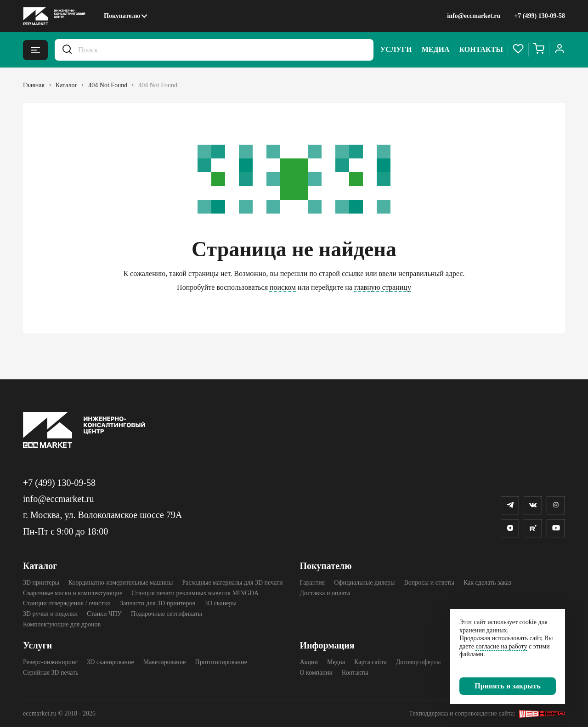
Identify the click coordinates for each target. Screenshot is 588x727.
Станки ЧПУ (104, 614)
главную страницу (383, 287)
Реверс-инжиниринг (50, 662)
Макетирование (165, 662)
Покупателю (122, 16)
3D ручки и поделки (50, 614)
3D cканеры (220, 603)
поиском (283, 287)
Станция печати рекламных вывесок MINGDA (195, 593)
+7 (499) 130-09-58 (540, 16)
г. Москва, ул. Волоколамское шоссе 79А (102, 515)
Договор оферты (418, 662)
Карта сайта (370, 662)
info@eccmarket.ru (474, 16)
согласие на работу (501, 646)
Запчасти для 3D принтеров (158, 603)
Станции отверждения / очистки (67, 603)
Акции (309, 662)
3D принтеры (41, 583)
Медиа (436, 49)
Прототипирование (221, 662)
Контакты (481, 49)
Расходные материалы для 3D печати (232, 583)
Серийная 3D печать (51, 673)
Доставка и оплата (325, 593)
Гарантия (313, 583)
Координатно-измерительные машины (121, 583)
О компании (316, 673)
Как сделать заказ (487, 583)
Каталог (40, 566)
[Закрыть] (508, 686)
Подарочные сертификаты (167, 614)
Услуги (396, 49)
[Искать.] (67, 50)
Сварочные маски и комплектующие (73, 593)
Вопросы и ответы (429, 583)
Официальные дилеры (364, 583)
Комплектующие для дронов (62, 624)
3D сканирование (110, 662)
